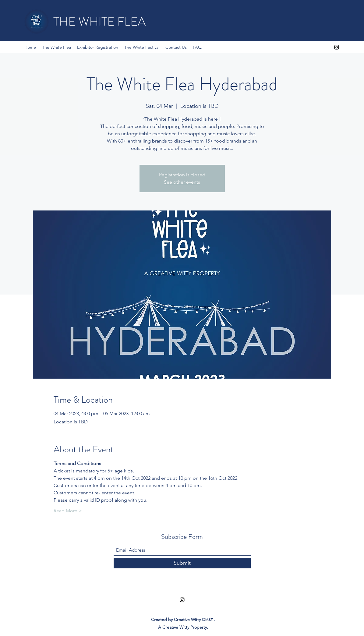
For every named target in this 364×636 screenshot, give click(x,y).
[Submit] (182, 563)
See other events (182, 182)
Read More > (68, 511)
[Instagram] (337, 47)
